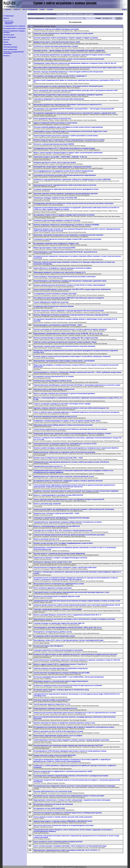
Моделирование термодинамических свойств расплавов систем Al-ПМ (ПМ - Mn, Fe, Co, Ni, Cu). (68, 334)
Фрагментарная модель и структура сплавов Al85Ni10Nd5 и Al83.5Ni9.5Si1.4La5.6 (63, 821)
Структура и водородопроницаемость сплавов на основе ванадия (58, 609)
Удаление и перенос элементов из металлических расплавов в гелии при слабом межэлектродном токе (71, 408)
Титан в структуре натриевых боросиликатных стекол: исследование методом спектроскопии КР (69, 499)
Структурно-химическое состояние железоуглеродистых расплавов (58, 650)
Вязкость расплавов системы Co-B (46, 539)
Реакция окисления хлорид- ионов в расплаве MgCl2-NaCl (55, 755)
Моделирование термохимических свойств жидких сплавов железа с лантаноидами (64, 361)
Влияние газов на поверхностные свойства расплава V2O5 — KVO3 (58, 458)
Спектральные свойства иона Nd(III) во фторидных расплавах (56, 29)
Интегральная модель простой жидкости (48, 646)
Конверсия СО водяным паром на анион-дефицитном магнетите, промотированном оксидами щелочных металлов (75, 654)
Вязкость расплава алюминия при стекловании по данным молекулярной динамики (64, 394)
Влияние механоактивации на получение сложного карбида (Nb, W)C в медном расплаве (66, 338)
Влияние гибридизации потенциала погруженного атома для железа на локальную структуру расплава (71, 315)
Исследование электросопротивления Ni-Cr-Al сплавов (54, 377)
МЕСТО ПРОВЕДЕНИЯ (30, 9)
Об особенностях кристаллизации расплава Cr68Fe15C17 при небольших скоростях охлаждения (69, 298)
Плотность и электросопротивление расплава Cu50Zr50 (54, 144)
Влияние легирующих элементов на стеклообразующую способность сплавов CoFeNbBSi (66, 225)
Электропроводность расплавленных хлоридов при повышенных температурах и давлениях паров (70, 281)
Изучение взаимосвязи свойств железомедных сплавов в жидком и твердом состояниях (66, 38)
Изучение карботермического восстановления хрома (53, 791)
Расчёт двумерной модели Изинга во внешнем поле (52, 119)
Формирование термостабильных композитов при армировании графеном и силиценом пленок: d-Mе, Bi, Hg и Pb (75, 63)
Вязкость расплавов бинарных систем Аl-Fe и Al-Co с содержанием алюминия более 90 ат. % (67, 615)
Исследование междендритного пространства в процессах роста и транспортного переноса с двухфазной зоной (75, 113)
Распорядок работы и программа (14, 28)
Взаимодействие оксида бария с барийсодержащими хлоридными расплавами (62, 167)
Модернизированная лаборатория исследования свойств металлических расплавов (64, 452)
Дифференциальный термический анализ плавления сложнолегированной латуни (64, 477)
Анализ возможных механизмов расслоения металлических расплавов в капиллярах (65, 277)
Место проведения (9, 37)
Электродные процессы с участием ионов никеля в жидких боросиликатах (61, 681)
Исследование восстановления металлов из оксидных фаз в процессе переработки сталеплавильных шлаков (74, 727)
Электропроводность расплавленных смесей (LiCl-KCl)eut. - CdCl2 (58, 325)
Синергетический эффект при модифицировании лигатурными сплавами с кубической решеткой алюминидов (74, 509)
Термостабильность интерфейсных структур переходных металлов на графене (63, 268)
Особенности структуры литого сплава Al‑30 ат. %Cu (53, 562)
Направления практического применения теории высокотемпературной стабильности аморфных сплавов (72, 434)
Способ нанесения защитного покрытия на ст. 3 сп (52, 704)
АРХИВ (42, 9)
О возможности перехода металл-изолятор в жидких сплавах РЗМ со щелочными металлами (67, 239)
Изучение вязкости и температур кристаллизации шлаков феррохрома (59, 553)
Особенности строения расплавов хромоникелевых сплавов (56, 46)
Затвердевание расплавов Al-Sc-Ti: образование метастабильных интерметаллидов (64, 148)
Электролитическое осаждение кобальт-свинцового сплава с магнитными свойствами (65, 568)
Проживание (7, 44)
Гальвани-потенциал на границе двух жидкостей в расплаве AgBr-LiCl (59, 623)
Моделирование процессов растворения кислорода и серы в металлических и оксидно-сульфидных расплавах (74, 619)
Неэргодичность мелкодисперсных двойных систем (53, 632)
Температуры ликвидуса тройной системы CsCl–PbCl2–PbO (55, 198)
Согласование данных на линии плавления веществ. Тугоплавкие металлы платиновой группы (68, 86)
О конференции (9, 16)
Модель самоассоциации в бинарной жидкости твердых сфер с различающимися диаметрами (68, 153)
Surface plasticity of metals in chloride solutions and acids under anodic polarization (63, 817)
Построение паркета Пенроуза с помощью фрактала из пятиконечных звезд (61, 690)
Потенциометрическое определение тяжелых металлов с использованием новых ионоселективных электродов (74, 786)
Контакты (6, 56)
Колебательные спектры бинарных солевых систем (52, 381)
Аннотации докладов (10, 47)
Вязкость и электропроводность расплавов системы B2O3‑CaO (57, 526)
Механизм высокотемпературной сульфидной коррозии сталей (57, 596)
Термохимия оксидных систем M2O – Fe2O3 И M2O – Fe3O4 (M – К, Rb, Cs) (60, 157)
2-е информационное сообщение (14, 26)
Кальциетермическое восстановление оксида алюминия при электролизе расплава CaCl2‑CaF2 (68, 745)
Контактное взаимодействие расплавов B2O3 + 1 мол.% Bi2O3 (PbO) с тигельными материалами (69, 677)
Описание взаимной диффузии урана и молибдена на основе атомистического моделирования (68, 127)
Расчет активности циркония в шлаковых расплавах (53, 588)
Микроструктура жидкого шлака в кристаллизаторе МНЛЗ (54, 248)
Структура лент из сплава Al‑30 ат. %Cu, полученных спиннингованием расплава (63, 531)
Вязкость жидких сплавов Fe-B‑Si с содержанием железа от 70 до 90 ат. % (60, 664)
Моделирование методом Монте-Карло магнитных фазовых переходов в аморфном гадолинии (68, 95)
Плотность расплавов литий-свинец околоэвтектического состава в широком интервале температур (70, 329)
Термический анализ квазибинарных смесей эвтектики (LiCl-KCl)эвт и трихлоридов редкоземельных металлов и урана (77, 385)
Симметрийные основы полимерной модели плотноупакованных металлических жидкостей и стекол (70, 131)
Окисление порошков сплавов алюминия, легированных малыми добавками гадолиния (66, 194)
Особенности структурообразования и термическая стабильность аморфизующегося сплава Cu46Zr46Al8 (72, 179)
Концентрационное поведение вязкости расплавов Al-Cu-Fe (55, 708)
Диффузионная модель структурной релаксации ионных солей (57, 42)
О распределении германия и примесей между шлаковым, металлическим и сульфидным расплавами (71, 776)
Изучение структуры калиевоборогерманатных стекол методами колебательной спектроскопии (68, 72)
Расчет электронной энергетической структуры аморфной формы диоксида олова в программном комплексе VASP (76, 90)
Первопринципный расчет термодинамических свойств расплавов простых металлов (65, 185)
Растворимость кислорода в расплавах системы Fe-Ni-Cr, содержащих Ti (60, 76)
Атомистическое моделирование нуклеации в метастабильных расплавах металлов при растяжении (70, 429)
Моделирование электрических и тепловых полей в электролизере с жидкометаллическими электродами (72, 800)
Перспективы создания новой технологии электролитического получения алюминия (64, 346)
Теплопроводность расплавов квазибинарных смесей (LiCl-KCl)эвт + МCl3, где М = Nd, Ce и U (67, 628)
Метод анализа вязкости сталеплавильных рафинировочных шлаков (59, 584)
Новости (6, 18)
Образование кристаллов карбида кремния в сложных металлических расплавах (63, 425)
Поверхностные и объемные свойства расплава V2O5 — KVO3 (56, 514)
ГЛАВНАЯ (8, 9)
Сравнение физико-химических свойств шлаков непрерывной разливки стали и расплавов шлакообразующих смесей (77, 605)
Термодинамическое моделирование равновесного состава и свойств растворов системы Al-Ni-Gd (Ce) (71, 462)
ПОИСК (124, 9)
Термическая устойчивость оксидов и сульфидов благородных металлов (60, 558)
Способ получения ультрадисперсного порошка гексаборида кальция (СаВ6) (61, 673)
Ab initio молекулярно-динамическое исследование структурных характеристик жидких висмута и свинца (72, 55)
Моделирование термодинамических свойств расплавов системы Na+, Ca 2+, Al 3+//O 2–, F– (67, 850)
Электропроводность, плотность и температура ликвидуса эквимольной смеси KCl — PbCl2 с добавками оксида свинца (77, 372)
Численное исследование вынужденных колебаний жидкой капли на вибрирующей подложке (68, 813)
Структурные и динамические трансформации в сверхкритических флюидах (61, 518)
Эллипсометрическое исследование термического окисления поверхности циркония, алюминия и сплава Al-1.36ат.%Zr (77, 660)
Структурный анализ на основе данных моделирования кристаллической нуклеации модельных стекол (71, 592)
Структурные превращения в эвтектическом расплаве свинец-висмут (59, 99)
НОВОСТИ (17, 9)
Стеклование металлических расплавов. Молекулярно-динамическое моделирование (65, 175)
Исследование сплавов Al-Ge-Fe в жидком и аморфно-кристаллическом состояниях (64, 215)
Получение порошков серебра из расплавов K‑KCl (52, 700)
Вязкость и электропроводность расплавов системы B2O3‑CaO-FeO (58, 495)
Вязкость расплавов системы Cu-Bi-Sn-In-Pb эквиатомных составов (58, 731)
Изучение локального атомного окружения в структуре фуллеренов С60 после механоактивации (69, 311)
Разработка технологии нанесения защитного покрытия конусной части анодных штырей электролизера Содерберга (76, 491)
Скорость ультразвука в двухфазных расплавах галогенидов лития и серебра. (62, 404)
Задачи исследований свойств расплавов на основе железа (55, 123)
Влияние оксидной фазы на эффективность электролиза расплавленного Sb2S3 (63, 771)
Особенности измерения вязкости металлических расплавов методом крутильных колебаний (68, 685)
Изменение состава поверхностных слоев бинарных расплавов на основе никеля (63, 34)
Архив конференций (10, 49)
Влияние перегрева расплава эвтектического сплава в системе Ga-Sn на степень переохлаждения (69, 285)
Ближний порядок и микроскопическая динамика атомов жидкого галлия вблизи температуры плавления (72, 357)
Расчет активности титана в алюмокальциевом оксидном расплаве (58, 842)
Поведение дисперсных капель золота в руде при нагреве (55, 162)
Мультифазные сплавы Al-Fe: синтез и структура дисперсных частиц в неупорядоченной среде (68, 640)
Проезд (6, 42)
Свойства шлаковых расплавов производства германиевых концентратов (61, 668)
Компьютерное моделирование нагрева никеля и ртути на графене (58, 736)
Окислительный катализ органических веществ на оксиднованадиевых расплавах (64, 825)
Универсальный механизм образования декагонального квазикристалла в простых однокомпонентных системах (75, 713)
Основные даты (9, 35)
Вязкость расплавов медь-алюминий (47, 504)
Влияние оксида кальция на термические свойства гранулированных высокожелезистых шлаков (69, 140)
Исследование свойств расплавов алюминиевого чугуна (54, 636)
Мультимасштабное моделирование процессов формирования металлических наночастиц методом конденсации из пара (78, 68)
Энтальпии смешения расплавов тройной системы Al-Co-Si (55, 417)
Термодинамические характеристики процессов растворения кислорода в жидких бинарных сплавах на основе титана (77, 601)
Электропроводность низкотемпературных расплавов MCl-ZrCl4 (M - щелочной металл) (65, 252)
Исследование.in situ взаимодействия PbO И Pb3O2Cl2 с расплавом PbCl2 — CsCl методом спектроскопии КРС (74, 109)
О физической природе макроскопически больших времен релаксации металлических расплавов (69, 535)
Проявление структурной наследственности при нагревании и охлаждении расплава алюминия (68, 235)
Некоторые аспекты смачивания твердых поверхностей (54, 389)
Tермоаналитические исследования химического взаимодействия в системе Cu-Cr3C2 (65, 444)
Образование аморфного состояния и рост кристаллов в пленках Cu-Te (60, 272)
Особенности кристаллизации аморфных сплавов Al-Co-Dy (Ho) (57, 221)
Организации (9, 22)
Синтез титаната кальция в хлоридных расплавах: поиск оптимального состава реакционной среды (70, 846)
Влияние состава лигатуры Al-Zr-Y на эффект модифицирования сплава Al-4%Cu (63, 543)
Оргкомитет (9, 24)
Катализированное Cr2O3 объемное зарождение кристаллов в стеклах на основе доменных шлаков (70, 751)
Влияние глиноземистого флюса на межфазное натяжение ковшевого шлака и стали (64, 723)
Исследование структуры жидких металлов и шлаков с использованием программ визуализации (69, 59)
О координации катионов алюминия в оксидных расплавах (55, 294)
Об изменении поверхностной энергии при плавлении (53, 804)
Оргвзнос (6, 40)
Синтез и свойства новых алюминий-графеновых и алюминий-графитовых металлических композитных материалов (76, 412)
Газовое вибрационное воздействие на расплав (51, 302)
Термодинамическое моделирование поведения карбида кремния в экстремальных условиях (68, 522)
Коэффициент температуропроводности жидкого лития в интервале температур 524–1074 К (67, 421)
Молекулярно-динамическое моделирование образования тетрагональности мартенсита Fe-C (68, 105)
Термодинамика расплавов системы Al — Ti (49, 466)
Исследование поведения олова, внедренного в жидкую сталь (56, 243)
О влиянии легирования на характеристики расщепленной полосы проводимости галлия (66, 189)
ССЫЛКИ (50, 9)
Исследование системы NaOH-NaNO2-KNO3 (49, 808)
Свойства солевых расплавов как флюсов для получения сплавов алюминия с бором (65, 342)
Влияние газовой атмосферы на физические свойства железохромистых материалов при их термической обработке (76, 448)
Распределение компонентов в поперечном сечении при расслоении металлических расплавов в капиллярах (73, 203)
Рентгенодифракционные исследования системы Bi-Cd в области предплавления (63, 171)
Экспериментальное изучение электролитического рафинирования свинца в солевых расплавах (69, 796)
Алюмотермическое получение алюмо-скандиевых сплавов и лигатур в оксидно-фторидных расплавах (71, 740)
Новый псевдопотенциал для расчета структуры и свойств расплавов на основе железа (66, 136)
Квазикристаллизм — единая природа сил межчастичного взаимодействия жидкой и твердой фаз (69, 51)
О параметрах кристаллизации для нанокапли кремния (54, 306)
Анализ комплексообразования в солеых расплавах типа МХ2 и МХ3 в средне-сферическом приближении (72, 289)
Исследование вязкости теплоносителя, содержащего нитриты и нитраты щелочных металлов (68, 481)
